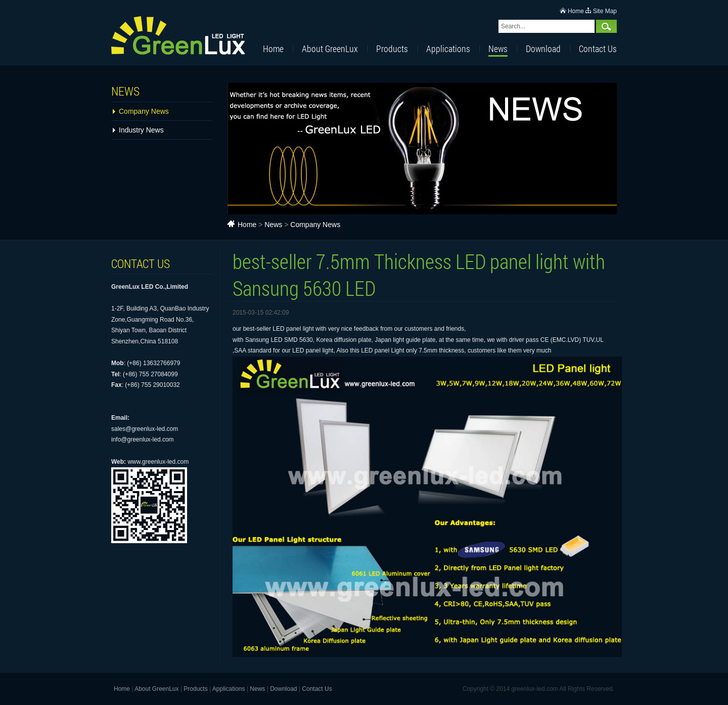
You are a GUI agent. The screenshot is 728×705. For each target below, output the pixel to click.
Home (576, 11)
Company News (144, 111)
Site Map (605, 11)
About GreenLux (330, 49)
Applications (448, 49)
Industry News (141, 130)
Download (543, 49)
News (498, 49)
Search (606, 26)
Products (392, 49)
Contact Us (598, 49)
